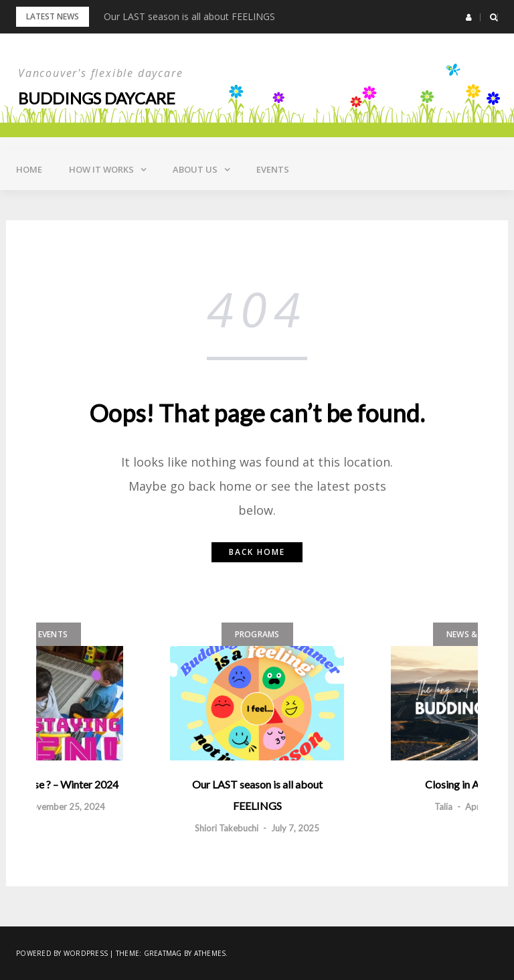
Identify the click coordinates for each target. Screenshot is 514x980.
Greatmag (163, 953)
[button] (469, 17)
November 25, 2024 (65, 807)
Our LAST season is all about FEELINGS (189, 16)
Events (273, 169)
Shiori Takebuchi (227, 828)
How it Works (101, 169)
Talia (443, 807)
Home (29, 169)
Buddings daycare (97, 98)
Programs (257, 634)
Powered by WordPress (62, 953)
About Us (195, 169)
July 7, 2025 (295, 828)
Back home (257, 552)
